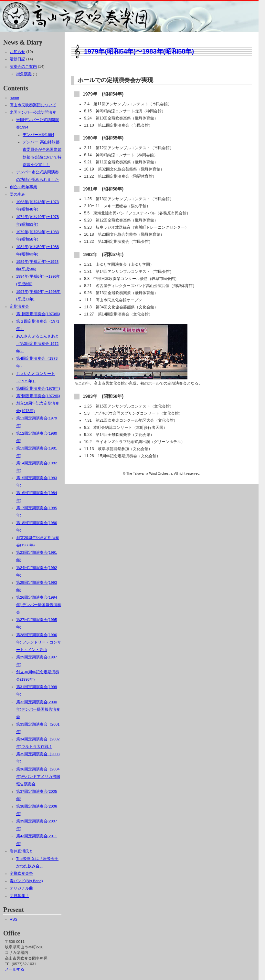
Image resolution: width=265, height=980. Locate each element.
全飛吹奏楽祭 (21, 873)
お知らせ (17, 52)
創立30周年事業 (23, 187)
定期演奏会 (19, 306)
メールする (15, 969)
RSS (14, 919)
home (14, 98)
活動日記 (17, 59)
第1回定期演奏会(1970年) (38, 314)
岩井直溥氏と (21, 851)
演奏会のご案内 (23, 67)
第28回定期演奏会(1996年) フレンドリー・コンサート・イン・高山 (39, 642)
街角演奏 (24, 74)
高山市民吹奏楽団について (33, 105)
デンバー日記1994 (38, 135)
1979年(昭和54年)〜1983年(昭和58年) (139, 51)
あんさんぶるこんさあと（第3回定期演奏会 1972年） (37, 344)
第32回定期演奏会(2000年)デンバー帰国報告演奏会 (38, 709)
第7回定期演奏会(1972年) (38, 396)
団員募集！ (19, 896)
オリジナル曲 (21, 888)
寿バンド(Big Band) (26, 881)
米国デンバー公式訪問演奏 (33, 112)
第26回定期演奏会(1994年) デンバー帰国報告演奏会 (39, 605)
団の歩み (17, 194)
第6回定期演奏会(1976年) (38, 388)
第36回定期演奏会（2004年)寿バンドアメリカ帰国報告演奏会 (38, 777)
